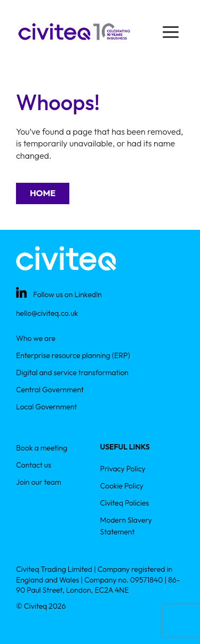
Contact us (34, 465)
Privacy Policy (123, 469)
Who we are (36, 338)
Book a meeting (42, 448)
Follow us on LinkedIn (67, 294)
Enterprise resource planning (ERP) (73, 355)
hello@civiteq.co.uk (47, 313)
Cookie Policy (122, 486)
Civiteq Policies (125, 503)
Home (43, 193)
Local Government (46, 407)
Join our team (39, 482)
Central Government (50, 390)
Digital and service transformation (72, 373)
